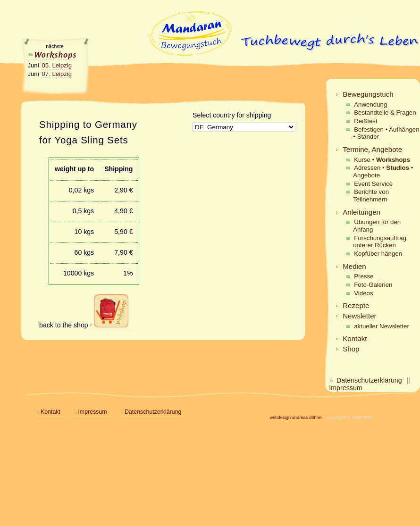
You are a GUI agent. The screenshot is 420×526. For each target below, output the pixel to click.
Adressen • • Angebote (383, 171)
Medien (354, 266)
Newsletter (359, 316)
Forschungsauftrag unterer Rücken (380, 242)
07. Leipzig (57, 74)
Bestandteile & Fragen (385, 113)
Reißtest (365, 121)
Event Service (373, 184)
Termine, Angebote (372, 149)
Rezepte (356, 305)
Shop (351, 349)
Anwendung (370, 104)
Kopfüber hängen (378, 254)
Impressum (345, 388)
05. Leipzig (57, 65)
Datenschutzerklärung (369, 380)
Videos (363, 293)
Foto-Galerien (373, 285)
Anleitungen (361, 212)
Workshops (52, 54)
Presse (364, 276)
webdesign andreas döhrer (296, 417)
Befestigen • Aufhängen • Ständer (386, 133)
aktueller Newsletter (382, 326)
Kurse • (382, 160)
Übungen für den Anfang (377, 226)
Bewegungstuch (368, 94)
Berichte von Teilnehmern (371, 196)
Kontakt (355, 338)
